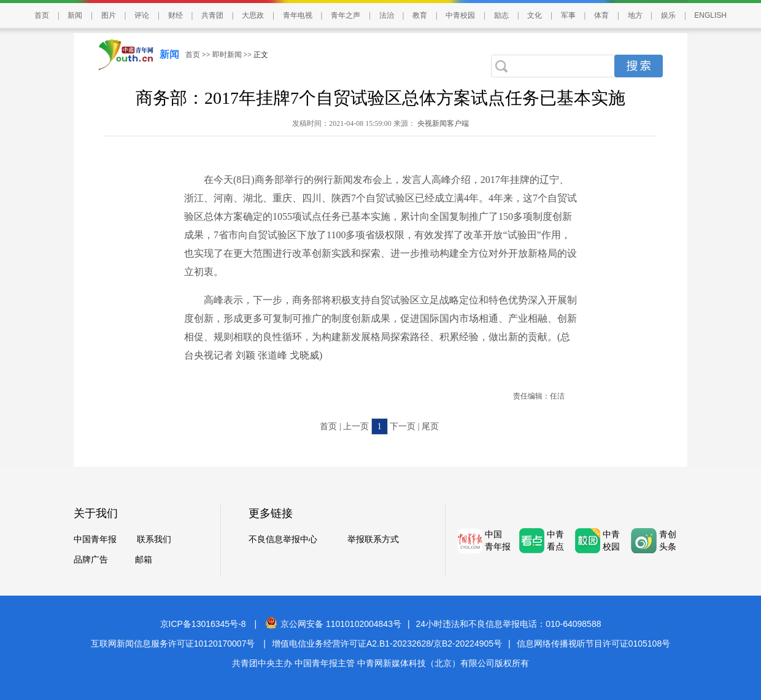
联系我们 (154, 539)
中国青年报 (95, 539)
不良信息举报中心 (283, 539)
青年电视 (298, 15)
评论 (142, 15)
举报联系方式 (373, 539)
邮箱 (144, 560)
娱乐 (668, 15)
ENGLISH (710, 15)
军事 (568, 15)
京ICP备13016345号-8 (203, 624)
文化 (535, 15)
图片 (109, 15)
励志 (501, 15)
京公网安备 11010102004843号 (333, 624)
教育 (420, 15)
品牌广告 (91, 560)
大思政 (253, 15)
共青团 (212, 15)
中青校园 (460, 15)
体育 (601, 15)
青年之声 (346, 15)
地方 (635, 15)
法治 (387, 15)
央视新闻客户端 (442, 123)
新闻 (75, 15)
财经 (176, 15)
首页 (42, 15)
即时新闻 (227, 55)
